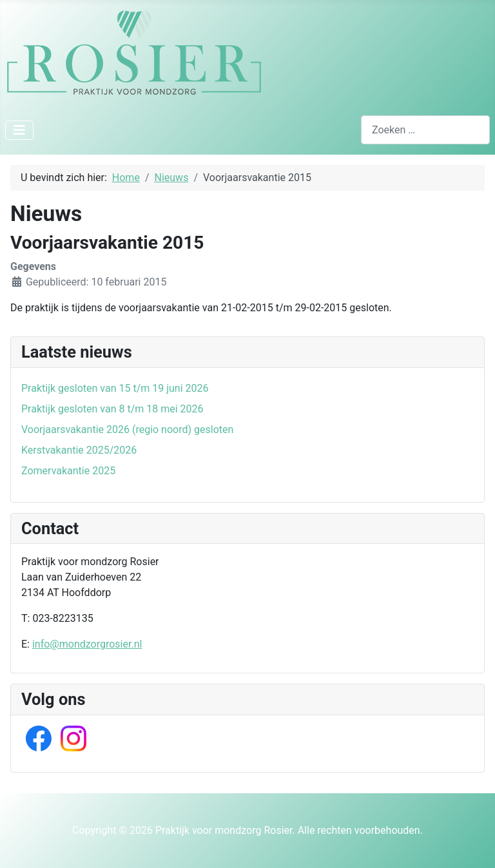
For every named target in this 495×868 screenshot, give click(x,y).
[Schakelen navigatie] (19, 130)
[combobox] (425, 130)
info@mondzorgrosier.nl (87, 644)
